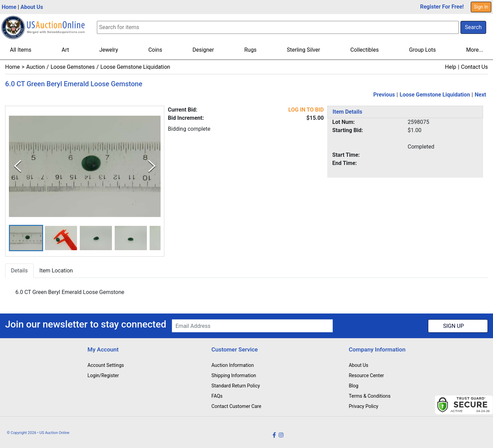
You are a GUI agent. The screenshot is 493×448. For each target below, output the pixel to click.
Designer (203, 50)
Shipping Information (234, 375)
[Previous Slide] (18, 167)
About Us (32, 7)
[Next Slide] (152, 167)
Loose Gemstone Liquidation (135, 67)
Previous (384, 95)
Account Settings (106, 365)
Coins (155, 50)
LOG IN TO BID (306, 110)
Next (481, 95)
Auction (35, 67)
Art (65, 50)
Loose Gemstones (73, 67)
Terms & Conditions (370, 396)
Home (9, 7)
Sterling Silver (304, 50)
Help (451, 67)
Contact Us (474, 67)
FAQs (217, 396)
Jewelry (109, 50)
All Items (21, 50)
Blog (354, 386)
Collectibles (364, 50)
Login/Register (103, 375)
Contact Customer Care (237, 406)
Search (473, 27)
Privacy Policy (364, 406)
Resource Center (366, 375)
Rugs (250, 50)
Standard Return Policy (236, 386)
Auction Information (233, 365)
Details (19, 271)
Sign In (481, 7)
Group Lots (422, 50)
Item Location (56, 271)
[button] (26, 238)
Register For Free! (442, 7)
